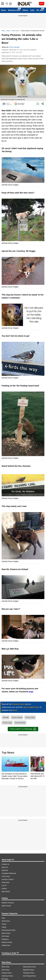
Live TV (4, 885)
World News (6, 921)
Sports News (6, 933)
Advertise (5, 870)
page (31, 692)
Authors (4, 889)
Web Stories (6, 892)
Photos (4, 924)
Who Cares (15, 31)
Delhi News (6, 970)
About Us (5, 867)
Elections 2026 (14, 10)
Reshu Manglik (14, 47)
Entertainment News (9, 930)
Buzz (9, 31)
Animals (6, 717)
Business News (7, 942)
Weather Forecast (8, 903)
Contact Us (5, 864)
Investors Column (8, 879)
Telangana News (29, 973)
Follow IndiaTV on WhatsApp (23, 729)
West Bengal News (29, 976)
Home (3, 10)
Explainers (5, 939)
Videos (25, 10)
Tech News (5, 936)
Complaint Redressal (9, 873)
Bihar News (6, 967)
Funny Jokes (30, 717)
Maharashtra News (29, 967)
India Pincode (6, 906)
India (32, 10)
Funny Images (17, 717)
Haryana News (7, 973)
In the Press (6, 876)
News (3, 31)
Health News (6, 945)
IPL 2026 (40, 10)
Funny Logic (7, 723)
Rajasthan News (29, 970)
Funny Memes (20, 723)
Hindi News (6, 882)
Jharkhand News (7, 976)
